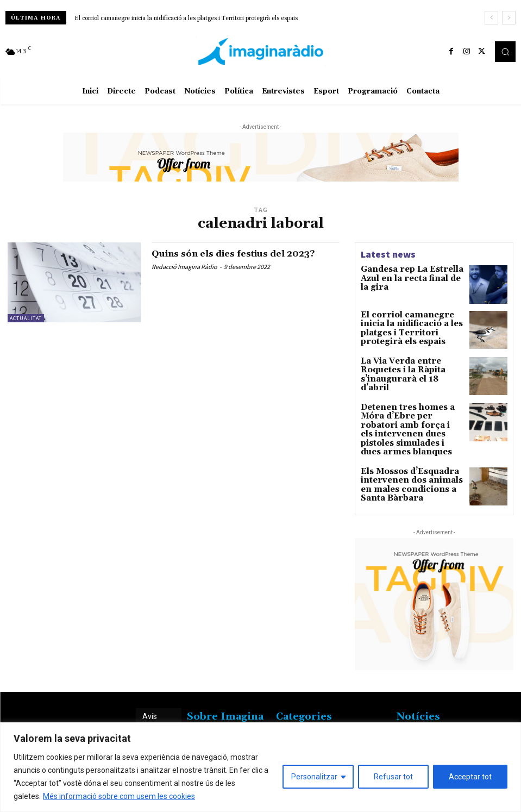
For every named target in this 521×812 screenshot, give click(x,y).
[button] (505, 52)
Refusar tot (393, 777)
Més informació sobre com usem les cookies (119, 796)
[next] (509, 18)
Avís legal (150, 705)
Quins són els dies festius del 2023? (246, 254)
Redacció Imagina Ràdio (184, 267)
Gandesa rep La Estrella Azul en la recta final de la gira (411, 273)
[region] (260, 767)
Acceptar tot (470, 777)
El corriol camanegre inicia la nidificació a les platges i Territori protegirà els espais (186, 18)
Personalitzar (314, 777)
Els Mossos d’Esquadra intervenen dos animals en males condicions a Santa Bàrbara (406, 467)
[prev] (491, 18)
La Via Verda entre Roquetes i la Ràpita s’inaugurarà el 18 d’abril (412, 370)
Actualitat (26, 318)
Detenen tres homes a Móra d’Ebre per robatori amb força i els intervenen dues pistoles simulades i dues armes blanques (409, 423)
